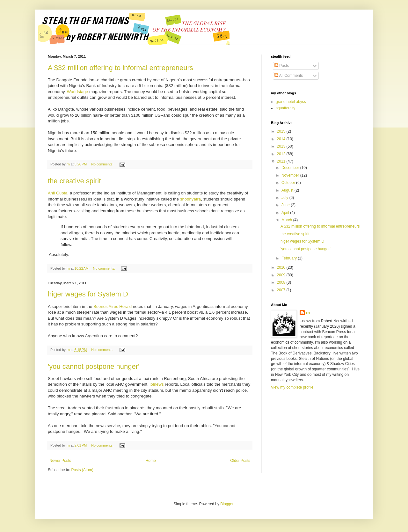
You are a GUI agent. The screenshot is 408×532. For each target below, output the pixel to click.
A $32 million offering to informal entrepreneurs (120, 68)
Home (151, 461)
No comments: (103, 164)
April (286, 213)
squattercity (285, 108)
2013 (282, 146)
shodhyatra (190, 199)
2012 (282, 154)
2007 (282, 290)
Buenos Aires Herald (113, 306)
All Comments (289, 76)
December (291, 168)
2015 (282, 131)
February (290, 258)
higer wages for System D (88, 294)
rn (308, 313)
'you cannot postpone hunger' (94, 366)
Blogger (227, 504)
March (287, 220)
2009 (282, 275)
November (291, 175)
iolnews (157, 384)
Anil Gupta (58, 193)
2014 (282, 139)
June (286, 205)
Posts (282, 66)
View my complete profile (292, 387)
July (285, 198)
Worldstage (77, 92)
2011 (282, 161)
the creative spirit (74, 181)
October (289, 183)
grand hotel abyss (291, 102)
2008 (282, 282)
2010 (282, 267)
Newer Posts (60, 461)
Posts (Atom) (82, 470)
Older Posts (240, 461)
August (288, 190)
